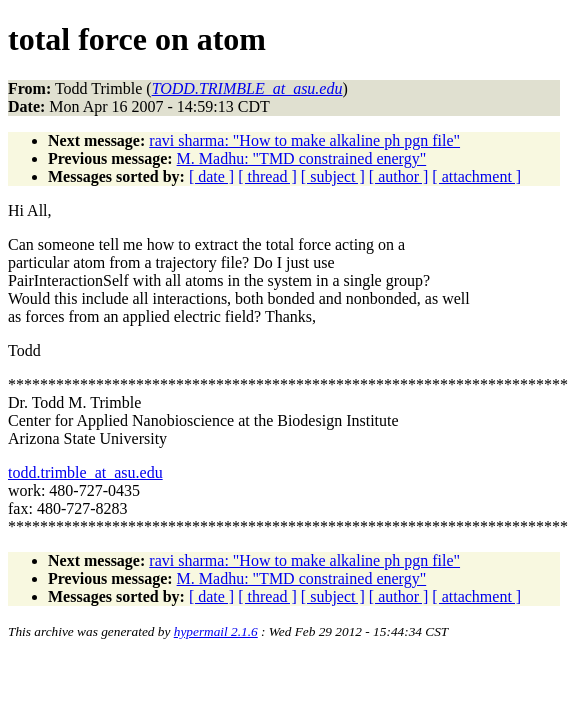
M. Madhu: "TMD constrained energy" (302, 158)
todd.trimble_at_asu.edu (85, 472)
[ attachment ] (476, 176)
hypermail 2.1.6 (216, 631)
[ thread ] (267, 176)
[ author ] (399, 176)
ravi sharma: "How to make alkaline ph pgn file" (304, 140)
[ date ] (211, 176)
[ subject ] (333, 176)
